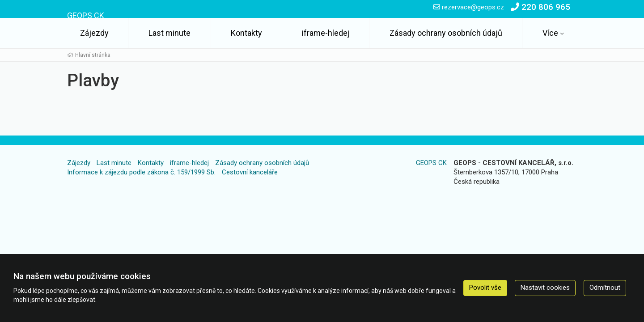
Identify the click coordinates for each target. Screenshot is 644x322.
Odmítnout (605, 288)
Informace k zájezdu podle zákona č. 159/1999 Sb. (141, 172)
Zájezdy (94, 33)
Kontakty (246, 33)
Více (550, 33)
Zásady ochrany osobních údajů (446, 33)
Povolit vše (485, 288)
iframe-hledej (326, 33)
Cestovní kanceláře (250, 172)
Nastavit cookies (545, 288)
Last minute (169, 33)
